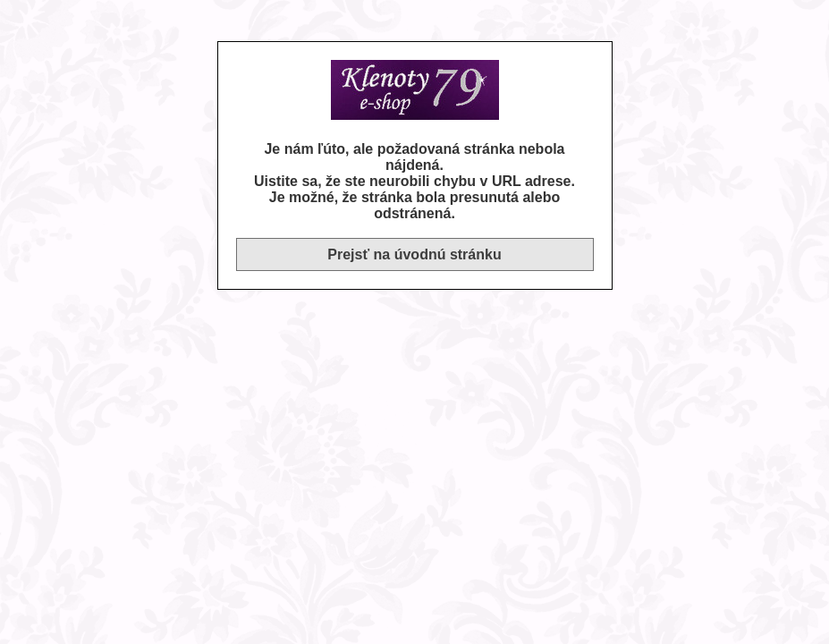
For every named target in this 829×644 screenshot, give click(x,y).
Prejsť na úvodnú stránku (414, 254)
